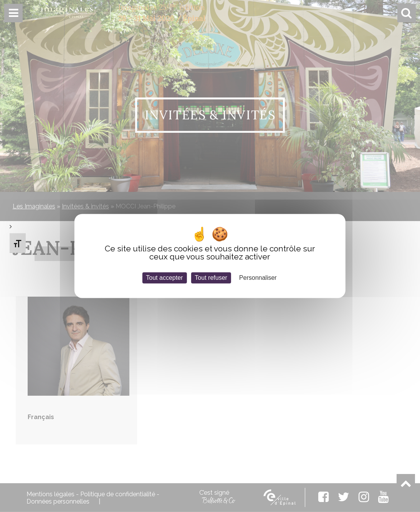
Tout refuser (211, 278)
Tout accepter (164, 278)
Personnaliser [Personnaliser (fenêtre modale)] (258, 278)
